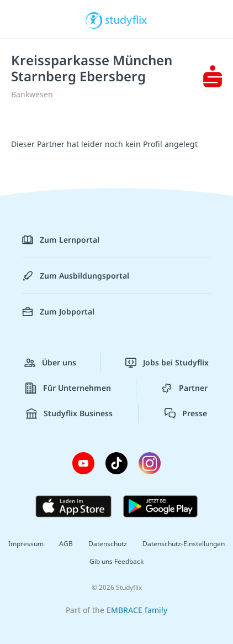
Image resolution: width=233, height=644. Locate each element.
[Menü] (23, 19)
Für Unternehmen (68, 388)
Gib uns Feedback (116, 561)
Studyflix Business (69, 413)
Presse (186, 413)
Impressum (26, 544)
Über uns (50, 363)
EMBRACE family (137, 610)
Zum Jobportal (58, 312)
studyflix (126, 19)
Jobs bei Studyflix (167, 363)
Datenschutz (108, 544)
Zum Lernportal (61, 240)
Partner (184, 388)
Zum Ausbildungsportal (76, 276)
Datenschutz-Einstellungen (184, 544)
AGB (66, 544)
